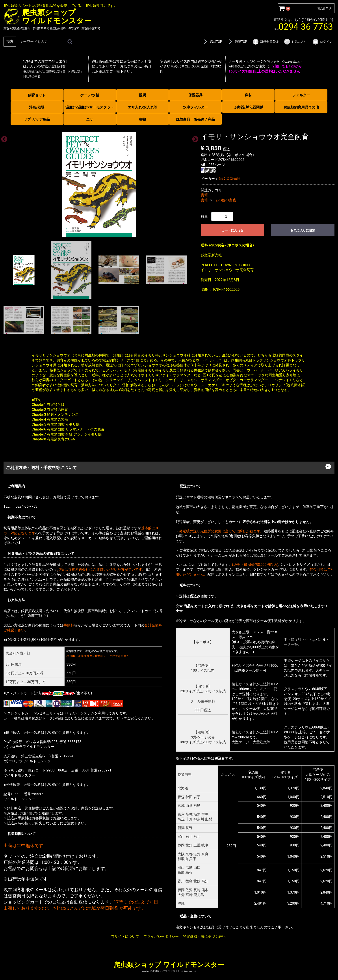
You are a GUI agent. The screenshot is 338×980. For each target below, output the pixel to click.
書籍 (143, 119)
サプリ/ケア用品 (37, 119)
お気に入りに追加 (303, 230)
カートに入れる (232, 230)
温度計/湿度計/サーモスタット (90, 107)
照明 (143, 95)
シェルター (301, 95)
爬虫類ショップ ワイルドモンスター (169, 965)
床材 (248, 95)
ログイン (322, 42)
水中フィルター (195, 107)
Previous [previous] (3, 138)
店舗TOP (212, 42)
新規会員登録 (265, 42)
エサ (90, 119)
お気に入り (295, 42)
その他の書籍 (225, 200)
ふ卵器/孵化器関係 (248, 107)
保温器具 (195, 95)
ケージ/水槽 (90, 95)
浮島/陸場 (37, 107)
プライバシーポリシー (161, 936)
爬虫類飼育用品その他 (301, 107)
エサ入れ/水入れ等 (143, 107)
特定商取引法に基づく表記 (204, 936)
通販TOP (237, 42)
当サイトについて (125, 936)
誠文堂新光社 (230, 179)
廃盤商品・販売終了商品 (195, 119)
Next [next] (194, 138)
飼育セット (37, 95)
